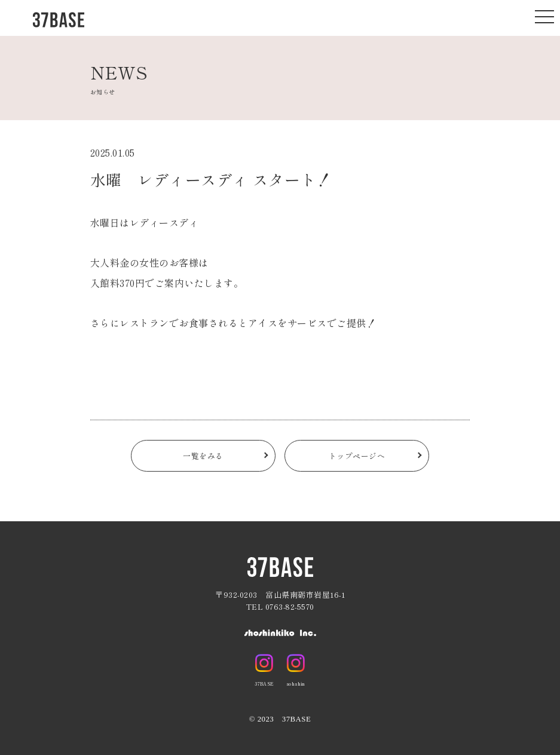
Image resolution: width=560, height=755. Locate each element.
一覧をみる (203, 458)
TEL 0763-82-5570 (280, 606)
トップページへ (357, 458)
